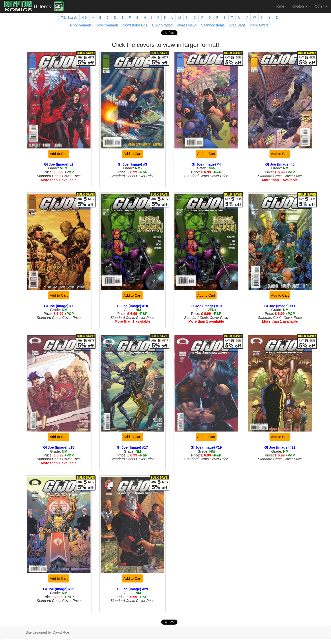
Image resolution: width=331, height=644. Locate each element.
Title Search (69, 18)
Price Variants (81, 25)
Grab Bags (237, 25)
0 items (43, 6)
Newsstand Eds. (135, 25)
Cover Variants (107, 25)
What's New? (187, 25)
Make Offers (259, 25)
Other (321, 6)
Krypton (299, 6)
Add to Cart (59, 154)
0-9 (84, 18)
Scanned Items (213, 25)
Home (279, 6)
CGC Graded (162, 25)
